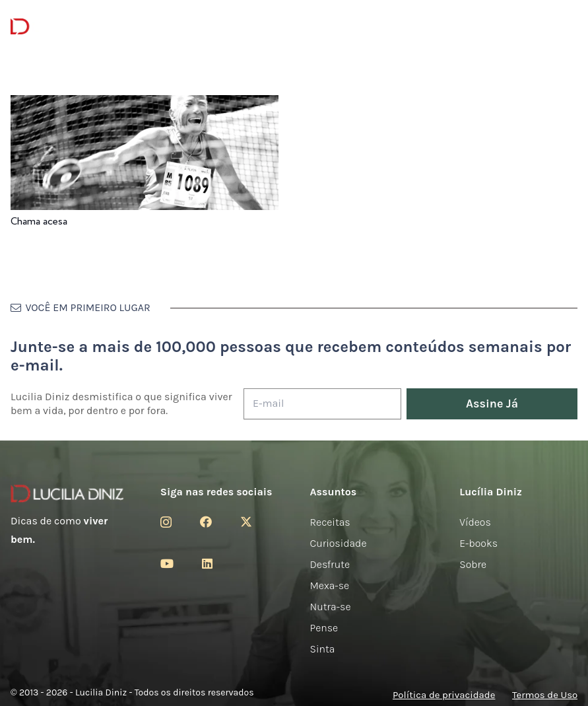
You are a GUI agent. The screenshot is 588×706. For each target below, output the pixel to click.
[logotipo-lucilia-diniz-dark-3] (64, 27)
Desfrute (330, 564)
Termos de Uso (545, 695)
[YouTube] (167, 563)
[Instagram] (166, 522)
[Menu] (152, 26)
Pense (324, 628)
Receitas (330, 522)
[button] (568, 27)
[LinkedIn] (207, 563)
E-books (478, 543)
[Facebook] (206, 522)
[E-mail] (322, 404)
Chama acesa (39, 222)
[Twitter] (246, 522)
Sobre (473, 564)
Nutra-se (331, 607)
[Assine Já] (492, 404)
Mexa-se (330, 585)
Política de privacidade (444, 695)
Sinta (323, 649)
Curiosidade (339, 543)
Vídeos (475, 522)
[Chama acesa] (145, 104)
